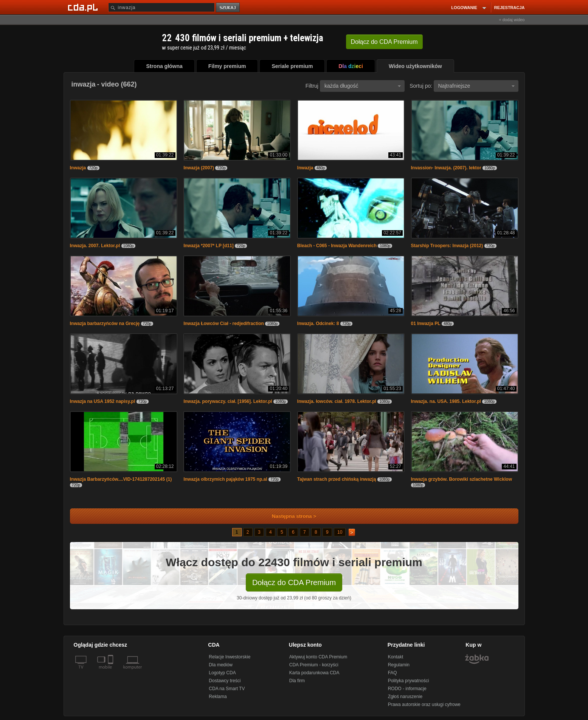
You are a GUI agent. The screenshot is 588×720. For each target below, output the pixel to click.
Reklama (218, 697)
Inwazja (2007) (199, 168)
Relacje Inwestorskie (230, 657)
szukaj (228, 8)
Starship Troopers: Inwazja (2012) (447, 246)
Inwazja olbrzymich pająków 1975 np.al (225, 479)
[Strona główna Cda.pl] (84, 7)
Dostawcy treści (225, 681)
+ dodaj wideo (512, 20)
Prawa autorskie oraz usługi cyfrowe (424, 705)
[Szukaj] (161, 7)
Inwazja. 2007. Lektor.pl (95, 246)
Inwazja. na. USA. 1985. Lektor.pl (446, 401)
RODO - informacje (407, 689)
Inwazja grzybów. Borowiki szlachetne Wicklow (462, 479)
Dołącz (384, 42)
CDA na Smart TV (227, 689)
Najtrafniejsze (476, 86)
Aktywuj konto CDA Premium (318, 657)
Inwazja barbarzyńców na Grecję (105, 324)
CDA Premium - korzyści (314, 665)
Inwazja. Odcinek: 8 (318, 324)
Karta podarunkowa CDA (314, 673)
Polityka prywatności (409, 681)
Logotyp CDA (222, 673)
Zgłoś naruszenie (405, 697)
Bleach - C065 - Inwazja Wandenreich (337, 246)
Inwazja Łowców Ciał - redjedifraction (224, 324)
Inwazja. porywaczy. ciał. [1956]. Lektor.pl (228, 401)
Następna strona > (289, 516)
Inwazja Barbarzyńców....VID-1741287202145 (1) (121, 479)
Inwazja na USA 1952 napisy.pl (103, 401)
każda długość (363, 86)
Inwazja (78, 168)
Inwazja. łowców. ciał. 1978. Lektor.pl (337, 401)
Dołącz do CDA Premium (294, 582)
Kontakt (396, 657)
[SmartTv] (111, 672)
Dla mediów (221, 665)
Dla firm (297, 681)
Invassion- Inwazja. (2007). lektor (446, 168)
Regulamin (399, 665)
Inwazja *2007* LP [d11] (209, 246)
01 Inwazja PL (426, 324)
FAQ (393, 673)
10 (340, 532)
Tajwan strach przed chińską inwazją (337, 479)
